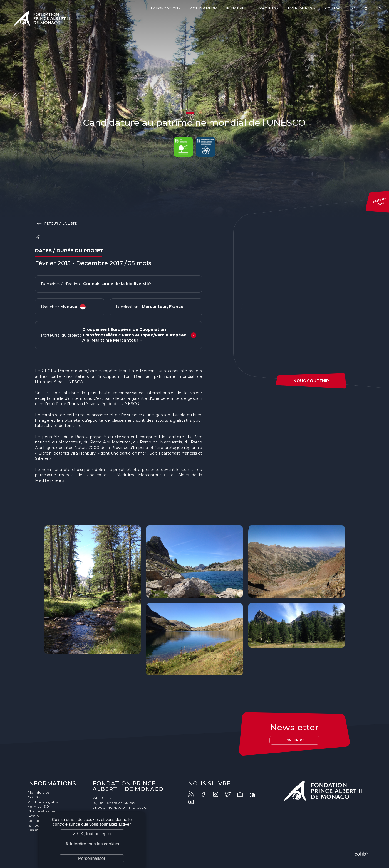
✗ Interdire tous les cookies (92, 844)
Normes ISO (38, 806)
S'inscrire (294, 740)
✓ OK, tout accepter (92, 834)
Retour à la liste (56, 223)
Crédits (34, 797)
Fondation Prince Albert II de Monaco (42, 19)
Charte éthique (41, 811)
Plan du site (38, 792)
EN (379, 8)
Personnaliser (92, 858)
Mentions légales (43, 802)
